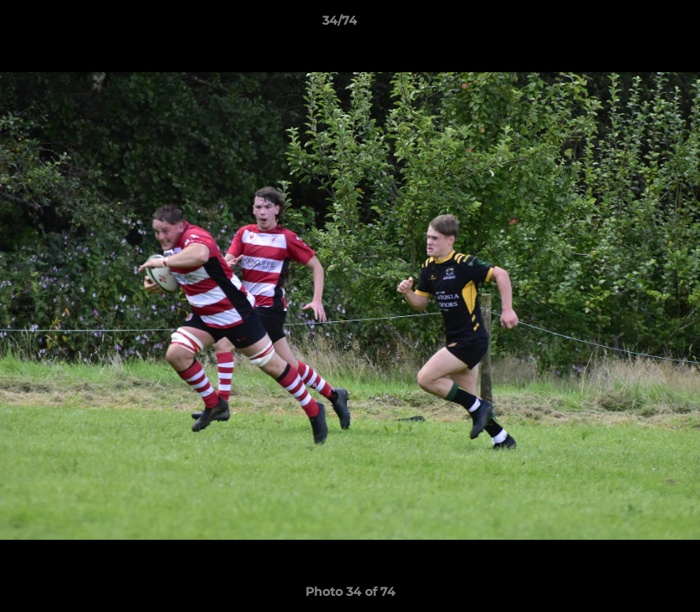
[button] (629, 25)
